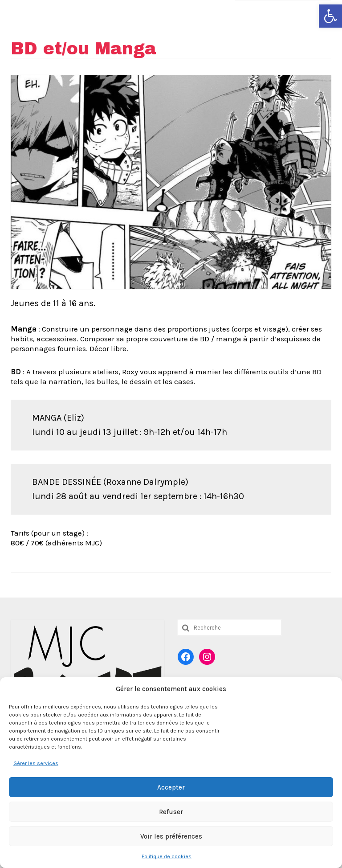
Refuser (171, 812)
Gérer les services (36, 763)
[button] (330, 16)
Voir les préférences (171, 836)
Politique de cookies (167, 856)
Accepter (171, 787)
